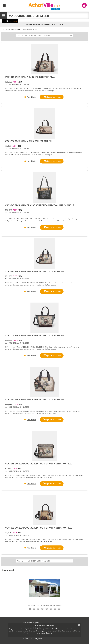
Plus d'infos (32, 97)
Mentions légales (31, 623)
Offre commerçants (33, 638)
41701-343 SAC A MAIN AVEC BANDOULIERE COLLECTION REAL (35, 271)
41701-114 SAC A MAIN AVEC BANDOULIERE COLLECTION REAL (35, 336)
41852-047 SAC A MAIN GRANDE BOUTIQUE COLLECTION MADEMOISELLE (40, 205)
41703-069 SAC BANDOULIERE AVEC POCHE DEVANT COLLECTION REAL (38, 464)
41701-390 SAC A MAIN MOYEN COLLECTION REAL (29, 141)
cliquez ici (49, 633)
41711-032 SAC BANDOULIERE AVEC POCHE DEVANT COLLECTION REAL (38, 528)
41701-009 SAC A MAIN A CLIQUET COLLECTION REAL (30, 77)
